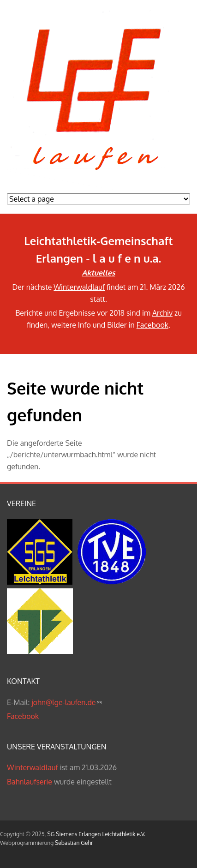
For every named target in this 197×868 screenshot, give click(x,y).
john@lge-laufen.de (66, 702)
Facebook (152, 325)
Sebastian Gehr (74, 843)
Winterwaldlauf (79, 287)
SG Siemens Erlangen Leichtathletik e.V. (96, 834)
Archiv (162, 313)
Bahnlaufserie (30, 782)
